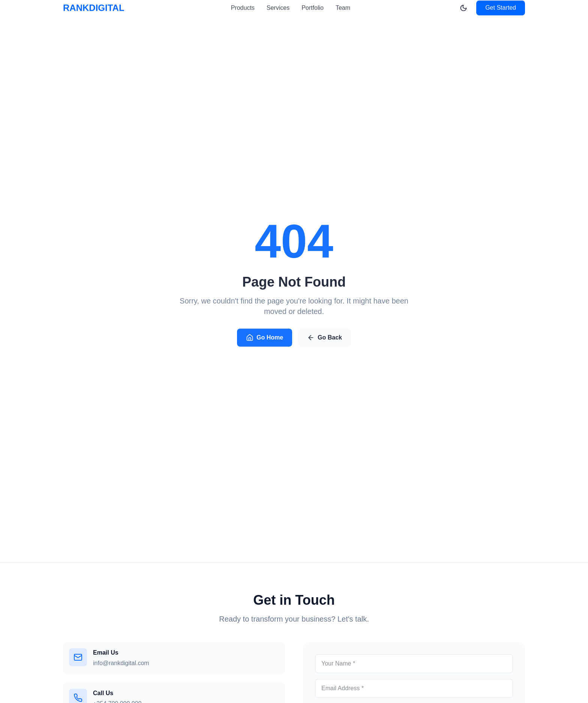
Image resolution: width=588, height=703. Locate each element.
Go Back (325, 338)
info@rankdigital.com (121, 663)
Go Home (265, 338)
